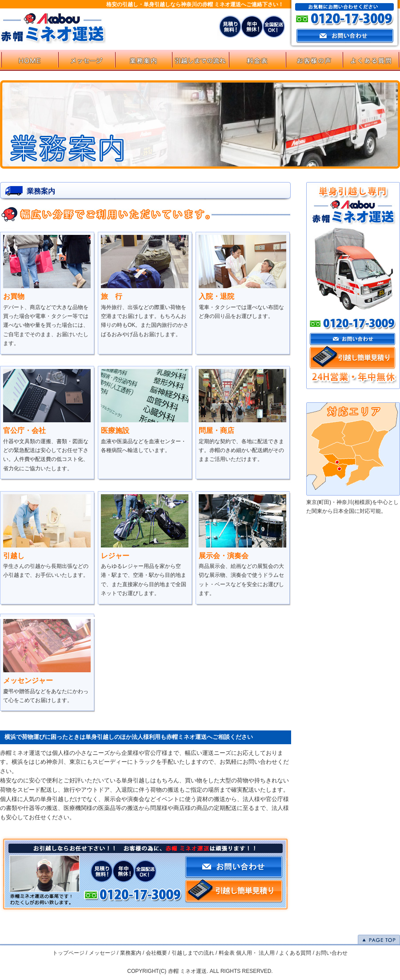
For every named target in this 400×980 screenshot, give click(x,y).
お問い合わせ (352, 339)
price (257, 60)
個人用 (244, 953)
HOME (29, 60)
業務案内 (131, 953)
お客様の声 (314, 60)
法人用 (267, 953)
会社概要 (156, 953)
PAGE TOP (379, 939)
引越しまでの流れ (193, 953)
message (86, 60)
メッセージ (102, 953)
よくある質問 (295, 953)
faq (371, 60)
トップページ (68, 953)
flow (200, 60)
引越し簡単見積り (352, 358)
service (143, 60)
